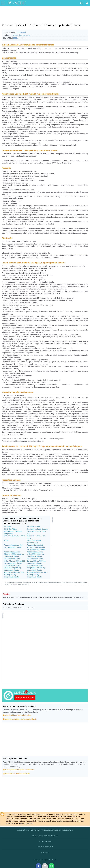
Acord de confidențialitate (45, 847)
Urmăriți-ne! (29, 607)
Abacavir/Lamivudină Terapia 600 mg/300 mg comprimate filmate (36, 568)
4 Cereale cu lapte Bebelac (37, 529)
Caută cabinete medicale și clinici (18, 715)
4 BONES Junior (33, 527)
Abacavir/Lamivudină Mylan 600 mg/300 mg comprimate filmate (36, 554)
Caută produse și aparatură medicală (20, 770)
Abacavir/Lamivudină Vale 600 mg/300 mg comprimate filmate (37, 575)
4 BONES (8, 527)
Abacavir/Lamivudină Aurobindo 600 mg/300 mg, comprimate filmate (36, 547)
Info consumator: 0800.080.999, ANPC (45, 836)
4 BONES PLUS (10, 529)
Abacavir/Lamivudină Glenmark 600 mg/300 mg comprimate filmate (14, 554)
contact (15, 584)
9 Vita (6, 540)
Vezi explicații (79, 597)
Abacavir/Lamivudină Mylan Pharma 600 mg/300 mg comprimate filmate (14, 561)
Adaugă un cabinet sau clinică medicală (21, 719)
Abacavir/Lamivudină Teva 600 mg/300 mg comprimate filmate (14, 575)
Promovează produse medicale (17, 774)
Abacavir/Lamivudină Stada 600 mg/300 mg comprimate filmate (13, 568)
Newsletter (45, 852)
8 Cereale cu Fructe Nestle (14, 536)
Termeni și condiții (45, 841)
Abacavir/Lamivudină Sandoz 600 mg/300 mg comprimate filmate (36, 561)
